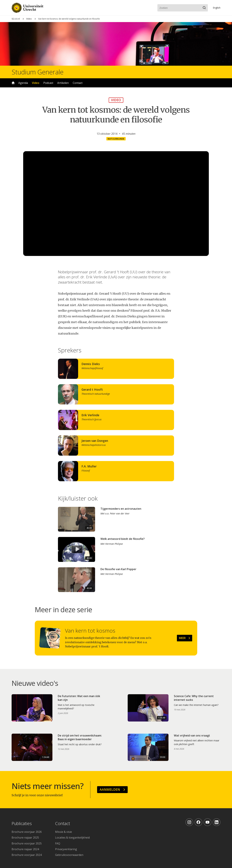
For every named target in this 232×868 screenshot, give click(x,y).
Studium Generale (38, 72)
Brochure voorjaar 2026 (27, 832)
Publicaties (22, 824)
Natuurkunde (116, 139)
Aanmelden (110, 789)
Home (13, 83)
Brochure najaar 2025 (25, 838)
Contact (78, 83)
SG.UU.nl (16, 19)
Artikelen (63, 83)
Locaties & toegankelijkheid (72, 838)
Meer (182, 638)
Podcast (48, 83)
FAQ (58, 843)
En (217, 8)
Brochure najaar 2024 (25, 849)
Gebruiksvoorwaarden (69, 855)
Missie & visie (64, 832)
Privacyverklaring (66, 849)
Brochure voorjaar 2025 (27, 843)
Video (29, 19)
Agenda (23, 83)
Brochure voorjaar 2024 (27, 855)
